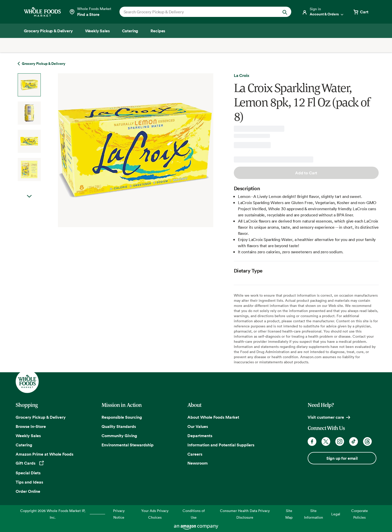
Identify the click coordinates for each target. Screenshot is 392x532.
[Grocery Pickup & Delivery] (48, 31)
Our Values (198, 426)
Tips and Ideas (29, 482)
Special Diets (28, 473)
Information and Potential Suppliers (221, 445)
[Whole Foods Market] (42, 12)
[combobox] (197, 12)
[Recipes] (158, 31)
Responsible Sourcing (122, 417)
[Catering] (130, 31)
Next (29, 196)
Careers (195, 454)
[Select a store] (90, 12)
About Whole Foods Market (213, 417)
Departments (200, 436)
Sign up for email (342, 458)
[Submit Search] (285, 12)
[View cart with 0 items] (360, 12)
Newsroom (198, 463)
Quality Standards (119, 426)
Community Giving (119, 436)
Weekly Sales (28, 436)
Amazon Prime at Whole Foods (44, 454)
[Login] (323, 12)
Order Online (28, 491)
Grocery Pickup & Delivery (41, 417)
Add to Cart (306, 173)
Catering (24, 445)
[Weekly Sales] (97, 31)
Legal (336, 514)
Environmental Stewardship (128, 445)
